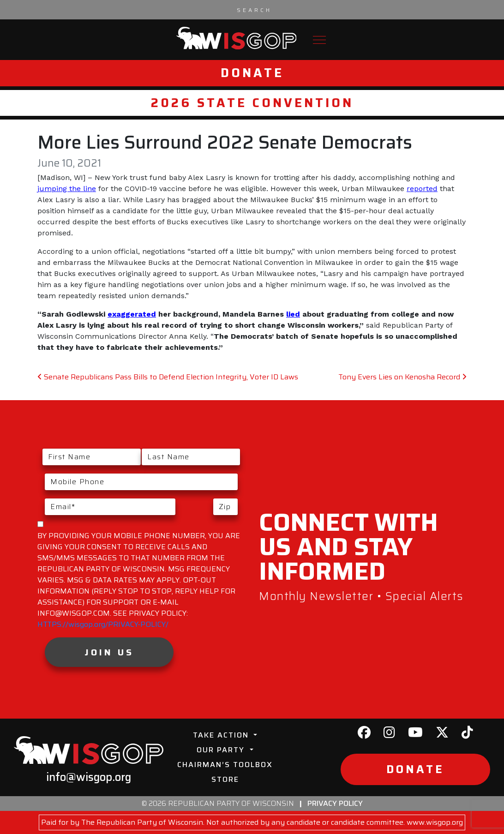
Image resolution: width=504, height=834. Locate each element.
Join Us (109, 652)
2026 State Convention (252, 103)
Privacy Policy (335, 803)
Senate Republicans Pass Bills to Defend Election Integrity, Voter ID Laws (168, 377)
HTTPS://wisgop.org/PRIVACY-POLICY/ (103, 624)
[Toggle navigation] (319, 40)
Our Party (222, 750)
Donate (252, 73)
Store (225, 779)
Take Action (222, 735)
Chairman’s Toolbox (225, 765)
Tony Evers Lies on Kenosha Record (402, 377)
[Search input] (254, 10)
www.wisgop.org (435, 822)
